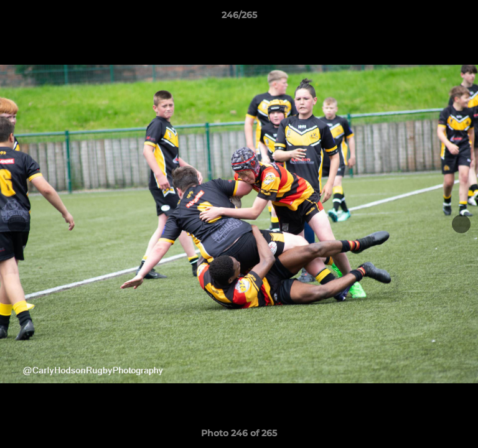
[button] (463, 18)
